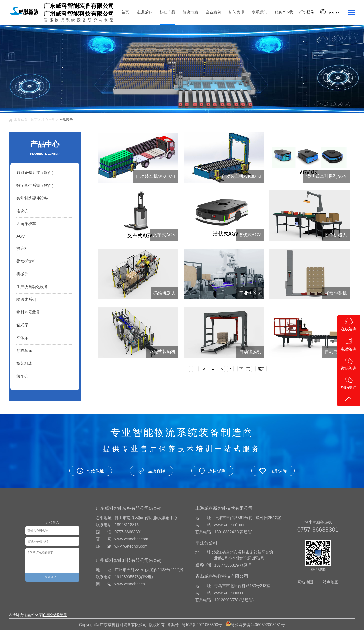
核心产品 (167, 12)
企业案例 (213, 12)
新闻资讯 (237, 12)
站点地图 (331, 582)
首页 (125, 12)
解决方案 (190, 12)
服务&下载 (284, 12)
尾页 (261, 369)
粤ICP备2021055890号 (202, 625)
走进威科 (144, 12)
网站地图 (305, 582)
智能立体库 (33, 615)
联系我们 (260, 12)
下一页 (245, 369)
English (330, 13)
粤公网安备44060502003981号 (258, 625)
